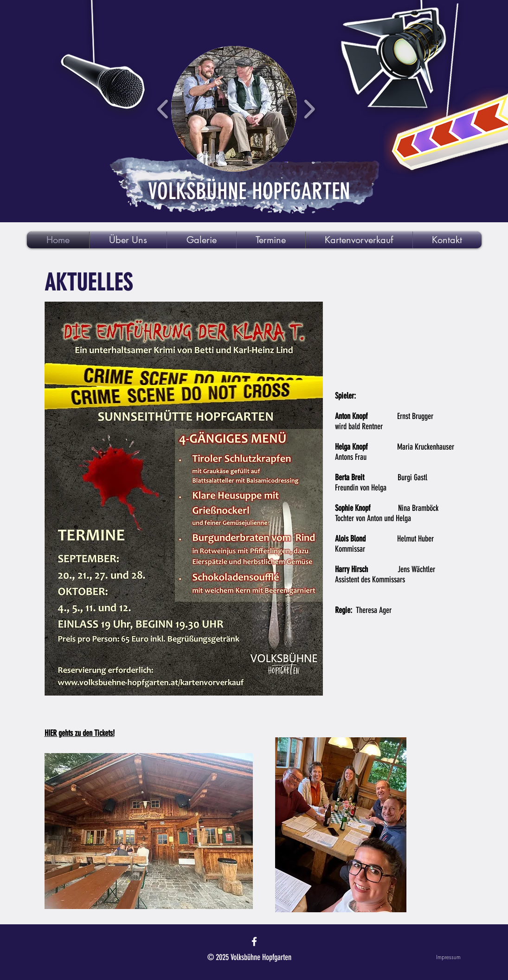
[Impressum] (428, 957)
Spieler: (345, 396)
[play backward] (163, 109)
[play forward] (309, 109)
